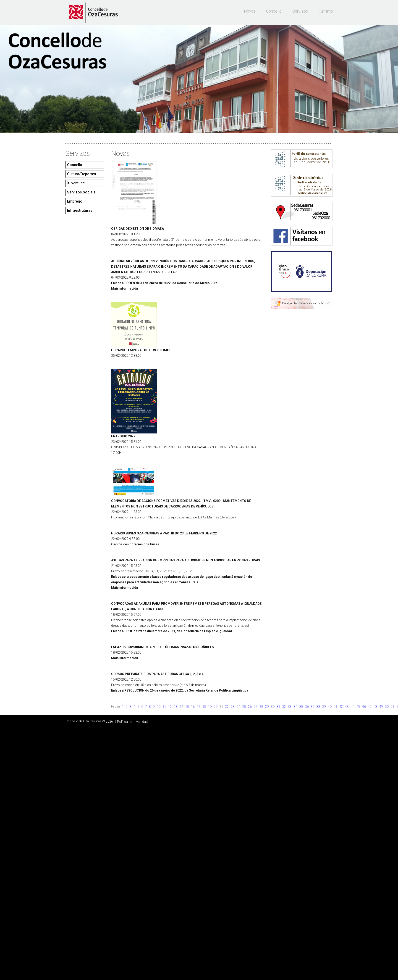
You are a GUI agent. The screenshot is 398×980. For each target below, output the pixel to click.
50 (387, 707)
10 (159, 707)
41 (335, 707)
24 (238, 707)
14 (181, 707)
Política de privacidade (133, 722)
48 (375, 707)
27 (256, 707)
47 (370, 707)
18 (204, 707)
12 (170, 707)
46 (364, 707)
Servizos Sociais (81, 192)
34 (296, 707)
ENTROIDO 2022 (123, 436)
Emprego (75, 201)
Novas (250, 11)
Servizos (300, 11)
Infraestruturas (80, 210)
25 (244, 707)
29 (267, 707)
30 (273, 707)
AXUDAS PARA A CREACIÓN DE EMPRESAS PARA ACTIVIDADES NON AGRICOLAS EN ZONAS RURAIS (186, 560)
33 (290, 707)
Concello (274, 11)
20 (216, 707)
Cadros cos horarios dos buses (135, 544)
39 (324, 707)
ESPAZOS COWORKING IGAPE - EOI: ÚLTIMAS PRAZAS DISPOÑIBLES (162, 647)
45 (358, 707)
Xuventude (76, 183)
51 (393, 707)
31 (278, 707)
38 (318, 707)
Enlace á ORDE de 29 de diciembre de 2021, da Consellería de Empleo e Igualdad (172, 631)
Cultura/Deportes (82, 174)
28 (261, 707)
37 (313, 707)
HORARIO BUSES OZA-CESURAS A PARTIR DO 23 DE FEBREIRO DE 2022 (164, 533)
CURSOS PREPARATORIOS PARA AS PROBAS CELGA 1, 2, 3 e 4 (157, 674)
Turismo (326, 11)
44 (353, 707)
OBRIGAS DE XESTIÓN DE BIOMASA (137, 229)
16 (193, 707)
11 (164, 707)
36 (307, 707)
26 (250, 707)
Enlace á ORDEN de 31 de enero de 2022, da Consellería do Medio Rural (165, 283)
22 (227, 707)
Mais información (125, 288)
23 (233, 707)
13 (176, 707)
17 (199, 707)
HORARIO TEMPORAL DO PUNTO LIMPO (141, 350)
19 (210, 707)
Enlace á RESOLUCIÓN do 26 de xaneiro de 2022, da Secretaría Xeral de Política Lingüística (180, 690)
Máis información (125, 588)
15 (187, 707)
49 (381, 707)
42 (341, 707)
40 (330, 707)
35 (301, 707)
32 (284, 707)
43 (347, 707)
